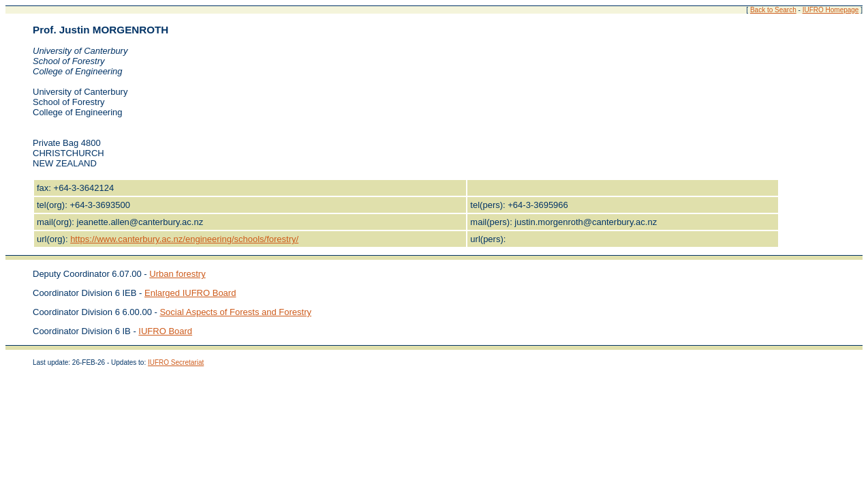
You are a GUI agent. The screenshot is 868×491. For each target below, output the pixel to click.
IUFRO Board (165, 331)
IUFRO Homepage (831, 10)
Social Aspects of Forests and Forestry (235, 312)
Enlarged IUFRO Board (190, 293)
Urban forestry (177, 274)
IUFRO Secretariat (176, 362)
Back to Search (773, 10)
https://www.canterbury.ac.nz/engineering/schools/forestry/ (184, 239)
